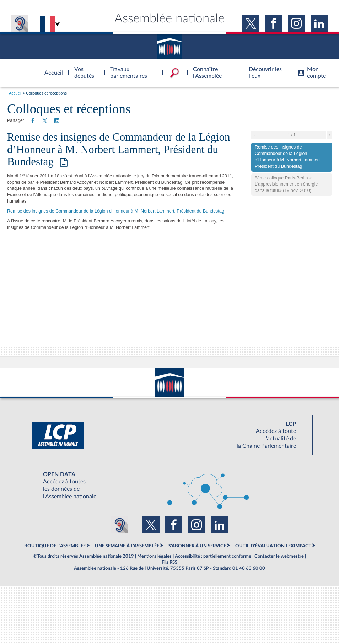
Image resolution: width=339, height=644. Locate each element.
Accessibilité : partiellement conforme (213, 556)
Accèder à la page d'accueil (51, 69)
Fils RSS (169, 562)
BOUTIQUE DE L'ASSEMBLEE (55, 546)
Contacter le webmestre (279, 556)
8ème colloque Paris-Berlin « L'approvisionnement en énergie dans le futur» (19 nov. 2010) (286, 184)
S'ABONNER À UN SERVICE (197, 546)
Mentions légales (154, 556)
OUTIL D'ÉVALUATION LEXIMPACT (273, 546)
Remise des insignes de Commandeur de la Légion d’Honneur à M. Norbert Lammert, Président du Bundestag (119, 149)
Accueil (15, 93)
